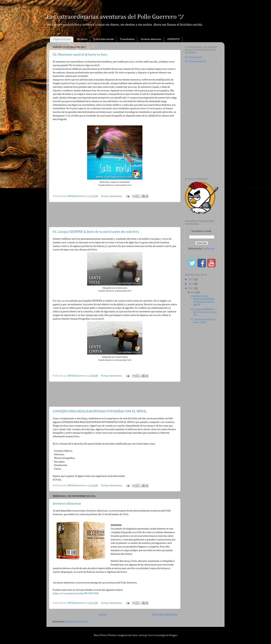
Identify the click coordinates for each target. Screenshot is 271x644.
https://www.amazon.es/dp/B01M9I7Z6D (76, 593)
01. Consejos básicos (195, 61)
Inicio (102, 614)
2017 (191, 288)
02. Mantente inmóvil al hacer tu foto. (80, 55)
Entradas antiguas (164, 614)
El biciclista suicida (103, 39)
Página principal (62, 39)
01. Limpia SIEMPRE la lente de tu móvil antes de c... (204, 312)
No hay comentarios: (112, 196)
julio (194, 292)
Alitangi (143, 635)
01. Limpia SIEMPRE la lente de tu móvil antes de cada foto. (96, 232)
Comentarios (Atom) (78, 622)
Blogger (173, 635)
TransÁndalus (127, 39)
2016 (191, 284)
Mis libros (82, 39)
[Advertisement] (115, 215)
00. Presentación (193, 57)
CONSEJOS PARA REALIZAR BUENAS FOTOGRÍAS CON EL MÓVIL (100, 411)
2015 (191, 279)
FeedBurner (209, 249)
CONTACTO (173, 39)
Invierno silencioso (151, 39)
